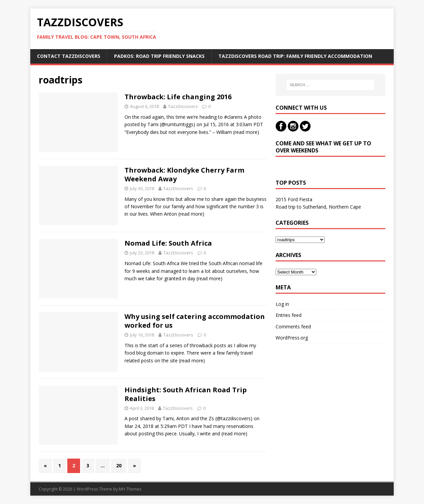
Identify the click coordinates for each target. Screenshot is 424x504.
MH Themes (130, 489)
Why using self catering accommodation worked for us (195, 321)
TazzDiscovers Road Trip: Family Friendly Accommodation (295, 56)
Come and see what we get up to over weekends (323, 147)
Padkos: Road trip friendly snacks (159, 56)
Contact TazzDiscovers (69, 56)
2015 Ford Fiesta (294, 199)
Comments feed (293, 327)
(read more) (246, 132)
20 (119, 465)
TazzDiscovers (183, 106)
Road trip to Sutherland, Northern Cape (318, 207)
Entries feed (289, 315)
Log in (282, 304)
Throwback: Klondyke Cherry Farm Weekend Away (184, 174)
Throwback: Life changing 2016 (178, 97)
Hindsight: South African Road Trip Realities (186, 394)
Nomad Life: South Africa (168, 243)
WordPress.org (292, 338)
